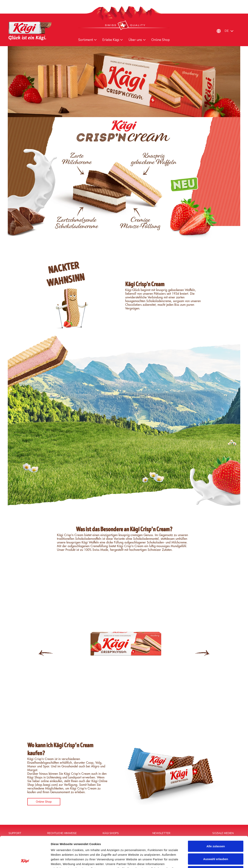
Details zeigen (206, 860)
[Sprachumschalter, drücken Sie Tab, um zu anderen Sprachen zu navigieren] (231, 31)
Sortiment (86, 40)
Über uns (135, 40)
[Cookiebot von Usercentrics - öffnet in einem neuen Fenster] (25, 860)
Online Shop (161, 40)
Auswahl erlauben (216, 830)
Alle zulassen (216, 817)
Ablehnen (216, 843)
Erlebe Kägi (111, 40)
